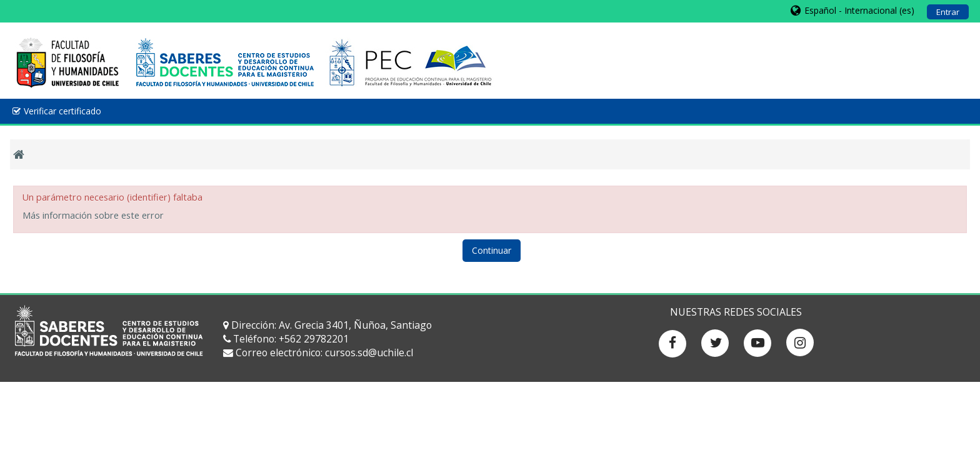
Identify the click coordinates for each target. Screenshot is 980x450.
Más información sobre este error (93, 215)
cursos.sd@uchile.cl (369, 352)
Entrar (948, 12)
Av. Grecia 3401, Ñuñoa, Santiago (355, 325)
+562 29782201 (314, 339)
